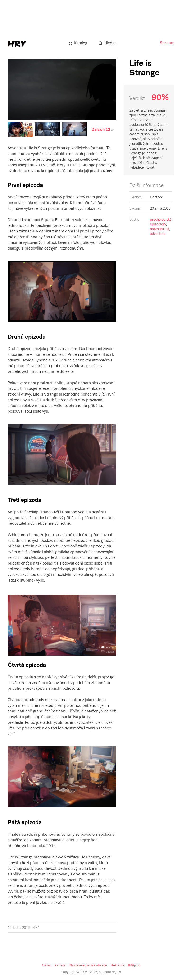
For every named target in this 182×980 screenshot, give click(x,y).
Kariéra (60, 965)
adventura (158, 234)
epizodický (158, 224)
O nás (46, 965)
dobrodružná (160, 229)
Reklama (118, 965)
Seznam (167, 43)
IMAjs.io (134, 965)
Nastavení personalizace (88, 965)
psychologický (161, 219)
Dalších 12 (101, 130)
